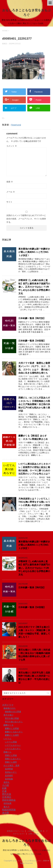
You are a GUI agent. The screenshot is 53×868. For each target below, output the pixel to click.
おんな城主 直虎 (11, 765)
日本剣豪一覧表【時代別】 (32, 318)
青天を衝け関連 (12, 718)
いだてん (7, 739)
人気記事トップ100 (35, 831)
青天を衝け (8, 715)
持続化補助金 (9, 800)
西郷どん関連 (11, 755)
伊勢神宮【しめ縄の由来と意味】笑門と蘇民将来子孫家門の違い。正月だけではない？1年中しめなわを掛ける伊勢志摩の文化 (34, 287)
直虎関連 (9, 769)
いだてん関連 (11, 742)
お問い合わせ (33, 834)
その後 (6, 785)
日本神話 (7, 797)
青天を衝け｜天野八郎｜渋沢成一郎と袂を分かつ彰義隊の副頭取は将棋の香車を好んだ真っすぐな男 (34, 655)
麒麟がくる (8, 725)
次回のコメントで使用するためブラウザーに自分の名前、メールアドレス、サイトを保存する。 (26, 219)
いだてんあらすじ (13, 749)
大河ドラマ (8, 705)
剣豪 (4, 788)
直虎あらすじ (11, 772)
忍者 (4, 791)
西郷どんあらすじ (13, 759)
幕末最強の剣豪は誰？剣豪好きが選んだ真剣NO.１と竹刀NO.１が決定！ (34, 252)
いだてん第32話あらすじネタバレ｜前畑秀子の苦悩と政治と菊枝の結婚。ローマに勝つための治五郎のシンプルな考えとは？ (34, 469)
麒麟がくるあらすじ (14, 732)
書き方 (7, 807)
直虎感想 (9, 776)
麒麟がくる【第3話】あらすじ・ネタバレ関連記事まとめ (33, 437)
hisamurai (16, 125)
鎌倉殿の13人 (10, 708)
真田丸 (7, 782)
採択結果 (7, 803)
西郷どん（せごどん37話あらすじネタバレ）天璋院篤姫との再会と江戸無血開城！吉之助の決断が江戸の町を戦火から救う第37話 (34, 404)
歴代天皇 (7, 794)
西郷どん (7, 752)
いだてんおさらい (13, 745)
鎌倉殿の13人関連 (13, 712)
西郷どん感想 (11, 762)
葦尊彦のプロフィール (15, 831)
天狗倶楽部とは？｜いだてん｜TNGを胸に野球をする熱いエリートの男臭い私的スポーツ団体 (34, 502)
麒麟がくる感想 (12, 735)
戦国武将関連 (9, 810)
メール (11, 192)
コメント (12, 146)
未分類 (6, 813)
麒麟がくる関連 (12, 728)
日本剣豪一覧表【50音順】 (32, 341)
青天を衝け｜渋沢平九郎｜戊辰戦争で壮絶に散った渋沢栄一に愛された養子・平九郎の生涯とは (34, 678)
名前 (10, 182)
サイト (9, 202)
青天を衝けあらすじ (14, 722)
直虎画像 (9, 779)
